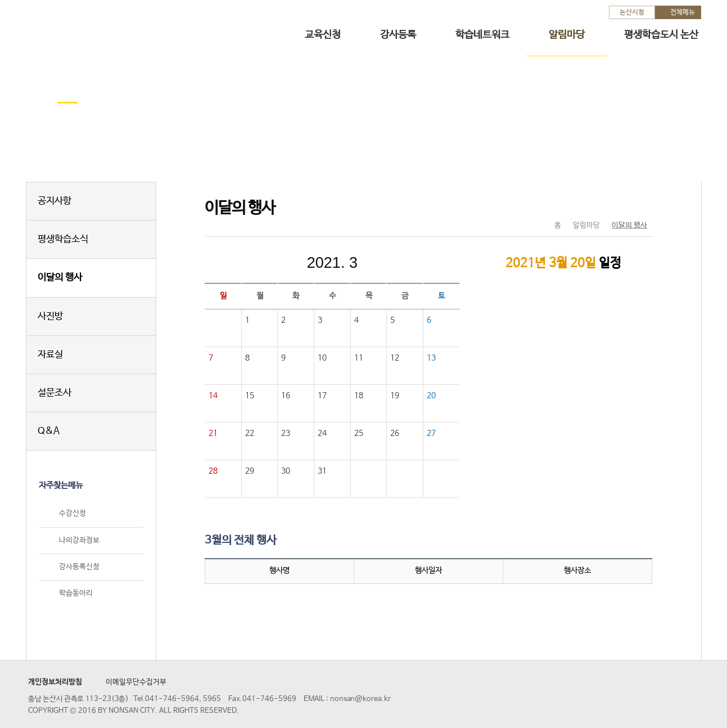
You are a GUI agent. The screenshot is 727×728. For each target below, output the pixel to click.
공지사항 (55, 201)
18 (359, 396)
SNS (615, 202)
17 (322, 396)
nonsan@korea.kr (360, 699)
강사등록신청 (79, 567)
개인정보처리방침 (55, 682)
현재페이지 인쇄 (639, 202)
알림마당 (567, 35)
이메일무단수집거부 (136, 682)
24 (322, 433)
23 (286, 433)
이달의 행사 (60, 278)
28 (213, 471)
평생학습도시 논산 (661, 35)
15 (250, 396)
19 (395, 396)
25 (359, 433)
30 (286, 471)
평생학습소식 (63, 239)
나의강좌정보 (79, 540)
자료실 (50, 355)
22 (250, 433)
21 (213, 433)
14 (213, 396)
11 (359, 358)
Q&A (49, 431)
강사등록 (398, 35)
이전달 (257, 263)
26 (395, 433)
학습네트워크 (482, 35)
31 (322, 471)
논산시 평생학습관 (106, 27)
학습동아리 (76, 593)
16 (286, 396)
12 (395, 358)
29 (250, 471)
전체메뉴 (683, 12)
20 (431, 396)
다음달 (408, 263)
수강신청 (73, 514)
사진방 (50, 316)
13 (431, 358)
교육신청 (323, 35)
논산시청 (632, 12)
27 (431, 433)
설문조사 (55, 393)
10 (322, 358)
